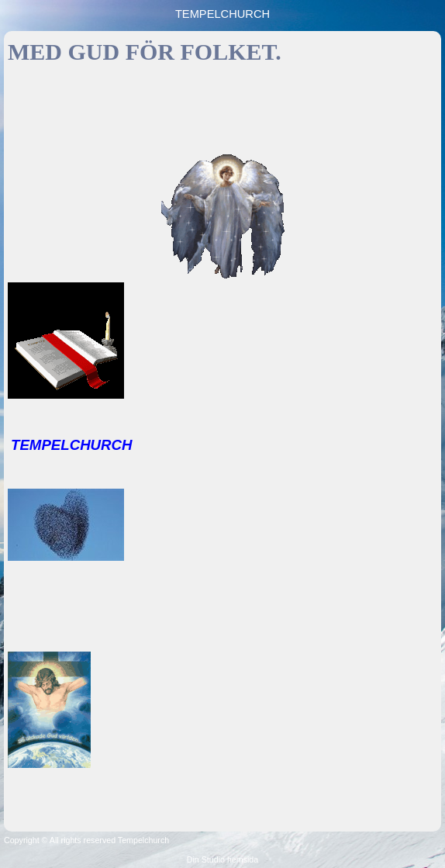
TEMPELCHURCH (222, 14)
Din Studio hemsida (222, 859)
